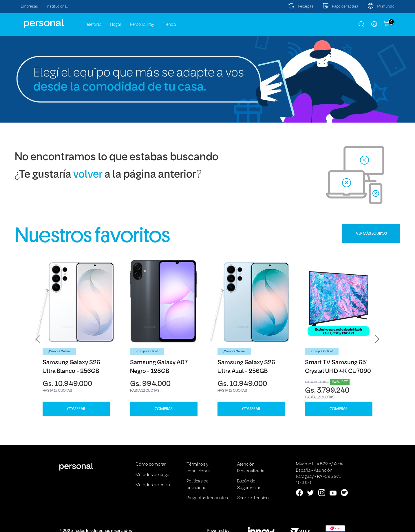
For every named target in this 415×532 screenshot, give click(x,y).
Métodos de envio (153, 485)
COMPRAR (76, 409)
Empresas (29, 7)
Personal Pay (142, 25)
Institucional (57, 7)
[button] (38, 339)
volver (88, 175)
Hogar (116, 25)
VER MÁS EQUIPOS (371, 233)
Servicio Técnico (253, 498)
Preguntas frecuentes (207, 498)
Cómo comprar (151, 464)
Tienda (169, 25)
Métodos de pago (152, 475)
